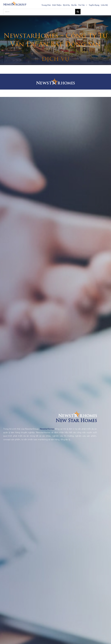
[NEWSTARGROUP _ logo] (15, 2)
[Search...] (39, 12)
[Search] (78, 12)
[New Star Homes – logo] (55, 79)
